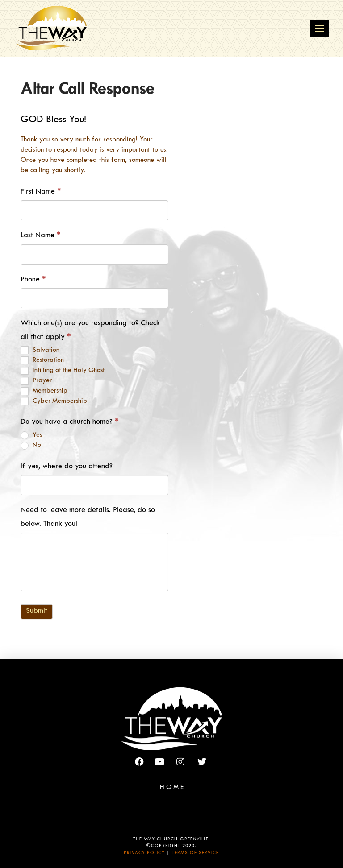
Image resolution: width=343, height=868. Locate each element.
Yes (31, 435)
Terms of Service (196, 854)
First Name (41, 192)
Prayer (36, 381)
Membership (44, 391)
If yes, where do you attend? (67, 467)
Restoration (42, 360)
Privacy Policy (144, 854)
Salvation (40, 350)
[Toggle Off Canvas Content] (320, 29)
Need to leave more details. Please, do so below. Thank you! (88, 518)
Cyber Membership (54, 401)
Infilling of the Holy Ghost (63, 371)
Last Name (40, 236)
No (31, 446)
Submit (37, 612)
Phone (33, 280)
